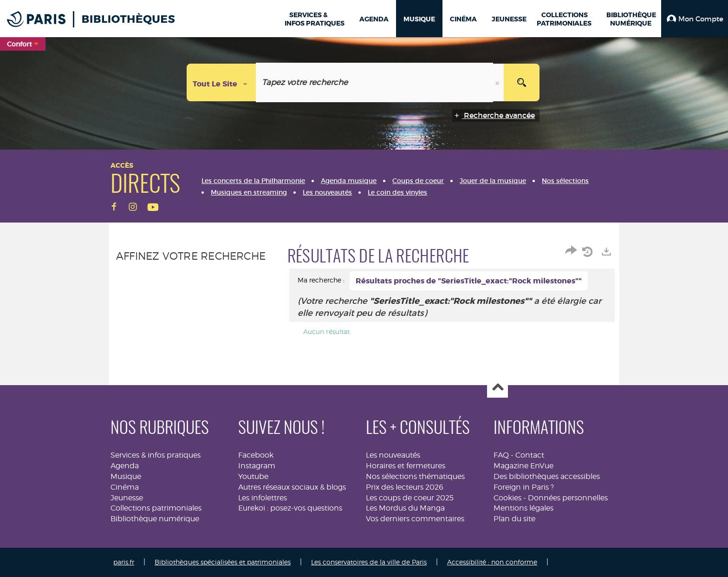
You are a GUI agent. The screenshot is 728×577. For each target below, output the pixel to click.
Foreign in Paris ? (524, 487)
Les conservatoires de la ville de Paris (369, 562)
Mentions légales (523, 508)
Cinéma (125, 487)
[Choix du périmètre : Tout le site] (221, 82)
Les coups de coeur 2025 (410, 498)
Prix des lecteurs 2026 (405, 487)
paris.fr (124, 562)
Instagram (257, 466)
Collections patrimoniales (156, 508)
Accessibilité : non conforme (492, 562)
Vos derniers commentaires (415, 519)
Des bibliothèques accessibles (547, 476)
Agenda (125, 466)
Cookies (507, 498)
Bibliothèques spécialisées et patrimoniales (223, 562)
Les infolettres (263, 498)
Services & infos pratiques (156, 455)
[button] (695, 19)
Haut (497, 388)
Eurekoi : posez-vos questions (290, 508)
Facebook (256, 455)
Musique (126, 476)
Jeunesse (127, 498)
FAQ (501, 455)
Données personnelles (568, 498)
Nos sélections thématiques (415, 476)
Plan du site (514, 519)
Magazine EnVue (523, 466)
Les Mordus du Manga (405, 508)
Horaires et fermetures (406, 466)
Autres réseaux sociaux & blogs (292, 487)
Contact (530, 455)
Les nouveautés (393, 455)
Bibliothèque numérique (155, 519)
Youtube (253, 476)
